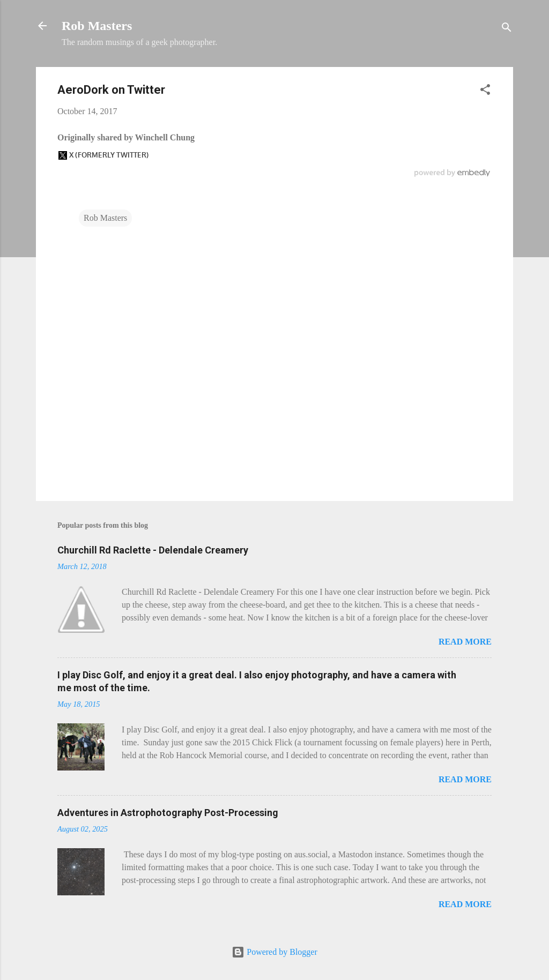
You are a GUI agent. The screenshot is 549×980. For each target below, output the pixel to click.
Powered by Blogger (274, 952)
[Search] (507, 29)
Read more (465, 642)
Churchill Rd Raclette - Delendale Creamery (153, 550)
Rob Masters (97, 26)
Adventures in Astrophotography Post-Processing (168, 813)
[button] (485, 91)
